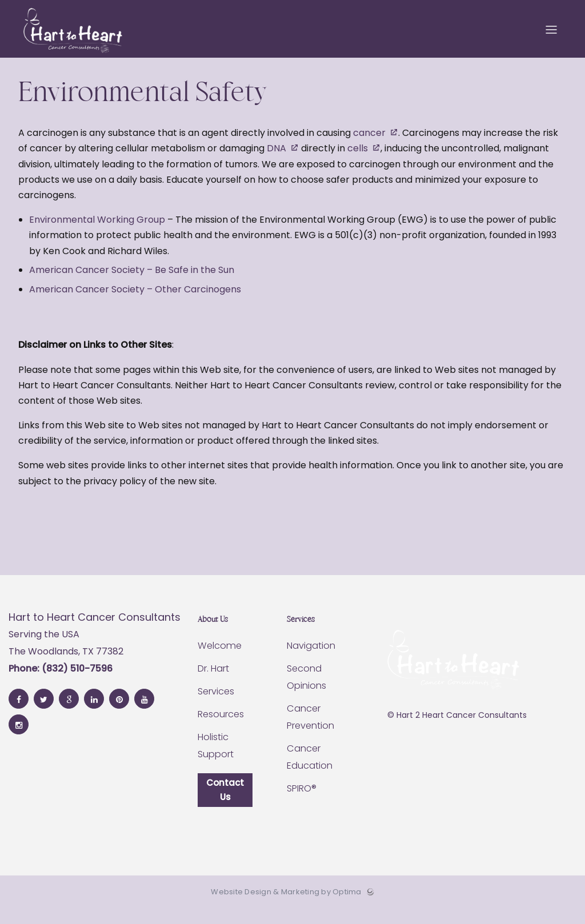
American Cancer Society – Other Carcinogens (135, 302)
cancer (369, 146)
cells (358, 162)
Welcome (219, 659)
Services (216, 705)
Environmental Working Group (97, 233)
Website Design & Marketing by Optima (286, 907)
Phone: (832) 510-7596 (61, 682)
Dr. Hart (213, 682)
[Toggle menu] (551, 35)
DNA (277, 162)
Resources (221, 728)
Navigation (311, 659)
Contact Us (225, 804)
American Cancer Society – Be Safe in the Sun (132, 284)
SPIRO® (301, 802)
